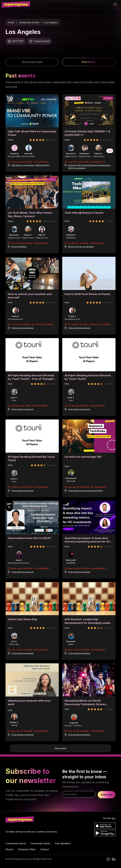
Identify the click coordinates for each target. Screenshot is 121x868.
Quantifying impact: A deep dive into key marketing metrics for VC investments (87, 540)
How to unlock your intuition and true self (30, 296)
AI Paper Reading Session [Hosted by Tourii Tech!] (88, 377)
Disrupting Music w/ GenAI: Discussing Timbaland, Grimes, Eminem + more (86, 702)
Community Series (40, 843)
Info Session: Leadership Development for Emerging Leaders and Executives (89, 621)
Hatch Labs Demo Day (23, 619)
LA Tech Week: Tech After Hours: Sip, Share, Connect (30, 215)
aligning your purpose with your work (29, 702)
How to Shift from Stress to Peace (87, 294)
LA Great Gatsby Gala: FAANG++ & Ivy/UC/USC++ (87, 133)
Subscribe (107, 795)
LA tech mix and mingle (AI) (83, 457)
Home (11, 22)
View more (60, 748)
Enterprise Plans (27, 849)
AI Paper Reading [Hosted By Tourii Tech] (31, 459)
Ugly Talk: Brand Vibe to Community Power (32, 133)
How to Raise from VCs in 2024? (30, 538)
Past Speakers (63, 843)
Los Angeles (51, 22)
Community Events (29, 22)
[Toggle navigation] (115, 4)
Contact (45, 849)
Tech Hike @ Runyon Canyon (84, 213)
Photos (9, 849)
